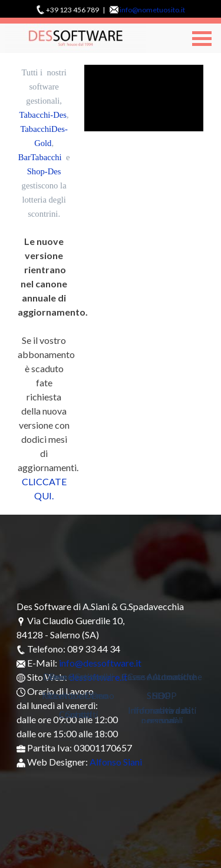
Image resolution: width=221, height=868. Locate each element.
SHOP (165, 696)
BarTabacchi (40, 157)
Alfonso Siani (116, 762)
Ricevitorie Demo (81, 696)
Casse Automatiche (165, 677)
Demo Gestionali (81, 677)
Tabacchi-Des (43, 115)
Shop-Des (44, 171)
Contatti (81, 715)
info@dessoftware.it (100, 663)
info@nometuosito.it (152, 10)
